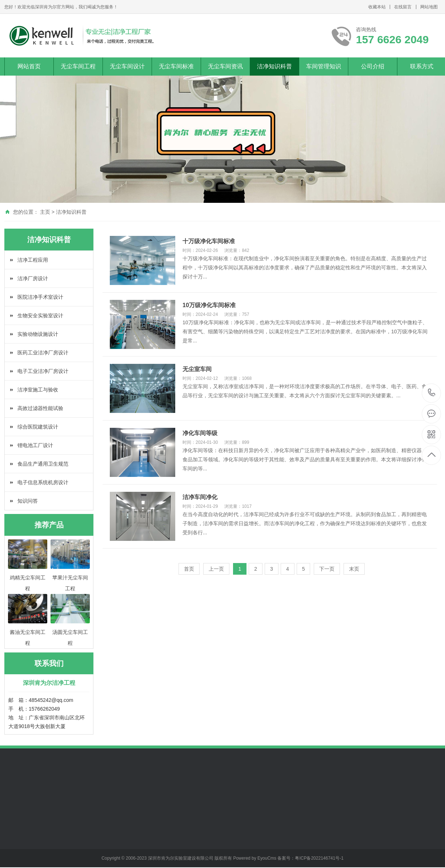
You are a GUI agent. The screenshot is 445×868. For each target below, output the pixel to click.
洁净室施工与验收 (38, 390)
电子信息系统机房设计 (43, 482)
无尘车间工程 (78, 66)
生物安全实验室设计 (40, 316)
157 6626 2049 (432, 393)
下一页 (327, 569)
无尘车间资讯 (225, 66)
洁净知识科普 (274, 66)
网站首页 (29, 66)
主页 (45, 212)
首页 (189, 569)
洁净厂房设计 (33, 278)
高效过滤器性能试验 (40, 408)
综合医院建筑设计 (38, 427)
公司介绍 (373, 66)
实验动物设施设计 (38, 334)
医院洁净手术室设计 (40, 297)
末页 (354, 569)
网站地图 (429, 7)
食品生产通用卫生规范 (43, 464)
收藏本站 (377, 7)
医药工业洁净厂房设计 (43, 353)
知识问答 (28, 501)
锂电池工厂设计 (35, 445)
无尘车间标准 (176, 66)
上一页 (216, 569)
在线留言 (403, 7)
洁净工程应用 (33, 260)
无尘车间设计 (127, 66)
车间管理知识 (324, 66)
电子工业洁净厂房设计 (43, 371)
